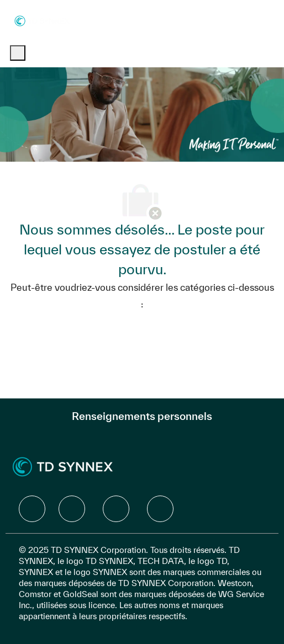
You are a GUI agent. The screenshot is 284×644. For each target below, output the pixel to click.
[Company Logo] (42, 20)
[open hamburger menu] (18, 53)
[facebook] (32, 509)
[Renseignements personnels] (142, 416)
